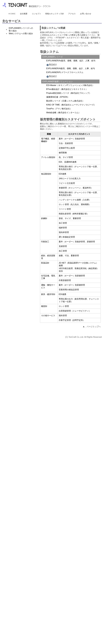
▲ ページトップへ (92, 326)
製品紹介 (52, 65)
